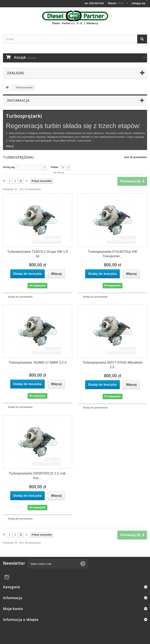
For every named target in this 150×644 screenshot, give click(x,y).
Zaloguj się (138, 3)
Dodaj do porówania (20, 297)
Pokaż (55, 167)
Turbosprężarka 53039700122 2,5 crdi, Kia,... (37, 476)
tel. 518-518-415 (94, 3)
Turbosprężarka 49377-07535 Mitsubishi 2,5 (113, 365)
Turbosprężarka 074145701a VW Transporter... (113, 254)
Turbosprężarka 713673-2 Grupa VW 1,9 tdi (38, 254)
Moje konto (13, 609)
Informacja (18, 100)
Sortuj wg (9, 167)
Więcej (10, 146)
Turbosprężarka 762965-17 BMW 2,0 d (38, 363)
